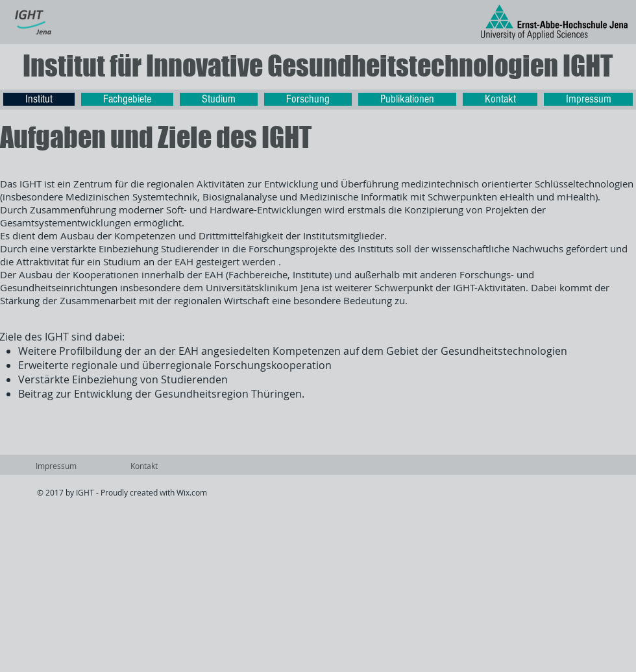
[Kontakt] (144, 466)
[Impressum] (56, 466)
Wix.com (192, 492)
